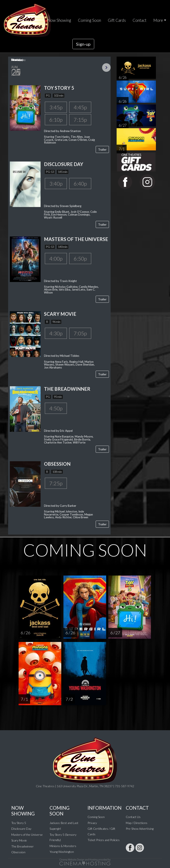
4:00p (56, 258)
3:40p (56, 184)
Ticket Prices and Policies (104, 840)
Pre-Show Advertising (140, 829)
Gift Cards (117, 20)
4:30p (56, 333)
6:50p (80, 258)
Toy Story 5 (19, 823)
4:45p (80, 107)
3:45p (56, 107)
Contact (140, 20)
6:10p (56, 120)
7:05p (80, 333)
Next (106, 68)
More (158, 20)
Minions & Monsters (63, 846)
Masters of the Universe (27, 835)
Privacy (92, 823)
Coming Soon (89, 20)
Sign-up (83, 44)
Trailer (102, 149)
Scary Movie (19, 840)
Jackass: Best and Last (64, 823)
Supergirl (55, 829)
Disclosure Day (21, 829)
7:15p (80, 120)
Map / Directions (137, 823)
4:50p (56, 408)
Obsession (18, 852)
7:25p (56, 483)
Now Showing (59, 20)
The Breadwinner (23, 846)
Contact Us (133, 817)
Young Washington (62, 852)
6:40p (80, 184)
